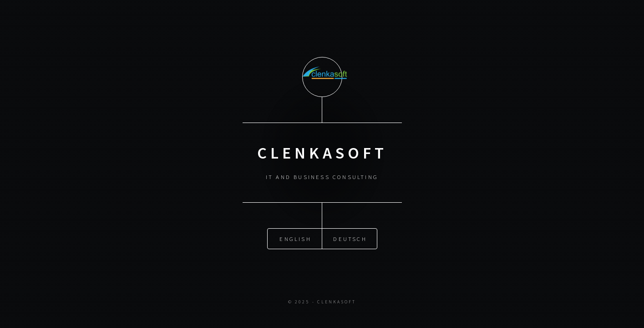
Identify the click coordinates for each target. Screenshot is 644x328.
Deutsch (350, 238)
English (295, 238)
